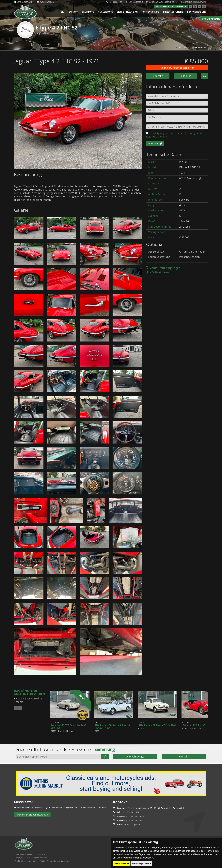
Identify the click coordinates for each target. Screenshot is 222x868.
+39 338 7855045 (135, 2)
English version (45, 2)
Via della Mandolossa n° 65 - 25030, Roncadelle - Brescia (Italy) (176, 2)
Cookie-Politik (39, 862)
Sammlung (88, 12)
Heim (62, 12)
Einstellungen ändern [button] (141, 863)
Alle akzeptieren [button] (122, 863)
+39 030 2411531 (115, 2)
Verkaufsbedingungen (163, 268)
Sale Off (73, 12)
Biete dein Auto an (127, 12)
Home (178, 47)
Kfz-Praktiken (157, 272)
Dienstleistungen (173, 12)
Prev (16, 708)
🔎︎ (105, 757)
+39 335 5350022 (137, 821)
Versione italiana (23, 2)
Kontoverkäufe (150, 12)
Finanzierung (105, 12)
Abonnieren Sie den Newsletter (171, 6)
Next (20, 708)
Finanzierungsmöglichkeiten (177, 68)
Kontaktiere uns (197, 12)
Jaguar (187, 47)
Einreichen (155, 143)
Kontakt (158, 76)
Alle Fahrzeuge (135, 757)
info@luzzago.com (133, 826)
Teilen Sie (185, 76)
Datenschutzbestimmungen (59, 862)
